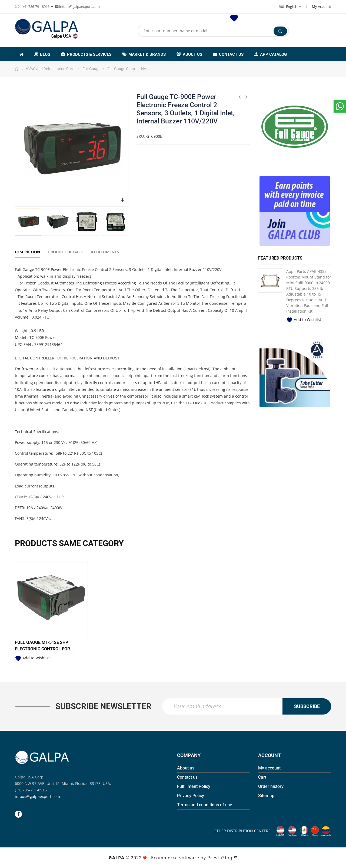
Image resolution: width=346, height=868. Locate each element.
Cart (262, 777)
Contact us (187, 777)
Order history (271, 786)
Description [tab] (27, 252)
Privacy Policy (191, 796)
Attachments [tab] (105, 252)
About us (186, 768)
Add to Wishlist (304, 320)
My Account (322, 6)
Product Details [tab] (65, 252)
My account (269, 768)
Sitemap (266, 796)
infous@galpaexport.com (37, 796)
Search (280, 31)
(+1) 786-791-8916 (35, 6)
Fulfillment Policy (194, 786)
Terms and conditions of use (205, 805)
